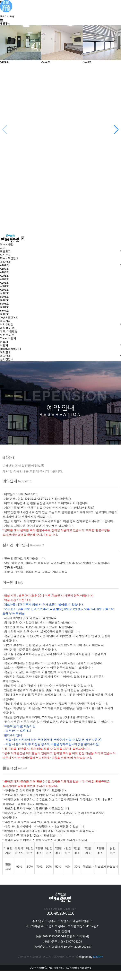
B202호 (4, 300)
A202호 (4, 279)
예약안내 (5, 356)
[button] (116, 130)
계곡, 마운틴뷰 (9, 331)
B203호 (4, 304)
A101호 (4, 265)
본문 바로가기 (0, 0)
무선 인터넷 (7, 335)
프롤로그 (5, 251)
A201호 (4, 276)
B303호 (4, 314)
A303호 (4, 293)
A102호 (4, 269)
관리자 (47, 966)
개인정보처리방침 (29, 966)
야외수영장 (7, 324)
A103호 (4, 272)
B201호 (4, 297)
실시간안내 (7, 359)
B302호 (4, 311)
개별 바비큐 (7, 328)
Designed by (90, 966)
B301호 (4, 307)
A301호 (4, 286)
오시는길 (5, 255)
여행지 (4, 345)
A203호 (4, 283)
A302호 (4, 290)
